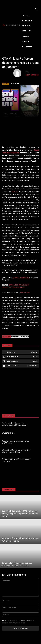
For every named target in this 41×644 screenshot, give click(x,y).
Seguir (35, 357)
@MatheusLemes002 (21, 278)
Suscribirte (33, 366)
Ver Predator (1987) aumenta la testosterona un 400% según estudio (15, 424)
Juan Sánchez (32, 75)
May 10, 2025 (25, 292)
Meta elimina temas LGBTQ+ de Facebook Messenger (16, 460)
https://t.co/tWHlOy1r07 (19, 285)
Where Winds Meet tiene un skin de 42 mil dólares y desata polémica (16, 451)
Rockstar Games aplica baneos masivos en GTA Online (15, 442)
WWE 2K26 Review (8, 433)
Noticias (6, 84)
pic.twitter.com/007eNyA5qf (13, 287)
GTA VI (15, 192)
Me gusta (34, 352)
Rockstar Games (23, 336)
